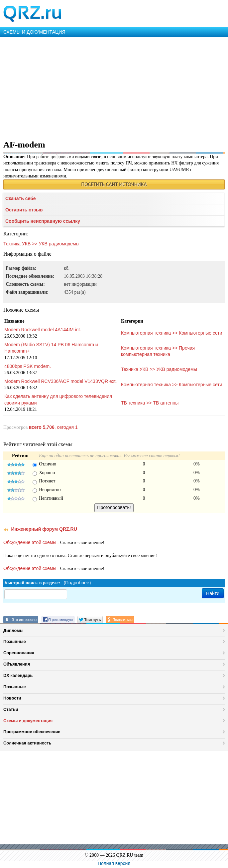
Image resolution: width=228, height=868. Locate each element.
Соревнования (19, 653)
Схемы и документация (28, 721)
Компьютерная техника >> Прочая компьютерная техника (158, 351)
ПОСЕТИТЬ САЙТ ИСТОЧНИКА (114, 184)
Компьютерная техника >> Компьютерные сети (172, 333)
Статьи (11, 709)
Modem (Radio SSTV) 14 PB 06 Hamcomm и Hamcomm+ (51, 348)
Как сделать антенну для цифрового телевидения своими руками (58, 400)
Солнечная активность (27, 743)
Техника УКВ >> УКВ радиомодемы (41, 244)
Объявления (17, 664)
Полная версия (114, 863)
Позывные (15, 641)
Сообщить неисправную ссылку (43, 221)
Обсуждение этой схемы (30, 542)
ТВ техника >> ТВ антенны (150, 403)
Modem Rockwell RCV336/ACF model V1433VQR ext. (60, 381)
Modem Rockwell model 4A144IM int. (43, 330)
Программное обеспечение (32, 732)
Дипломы (13, 630)
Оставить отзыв (24, 210)
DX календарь (18, 675)
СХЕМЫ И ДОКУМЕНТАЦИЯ (34, 32)
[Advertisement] (114, 87)
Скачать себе (21, 198)
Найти (213, 593)
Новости (12, 698)
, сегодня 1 (53, 427)
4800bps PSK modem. (28, 366)
